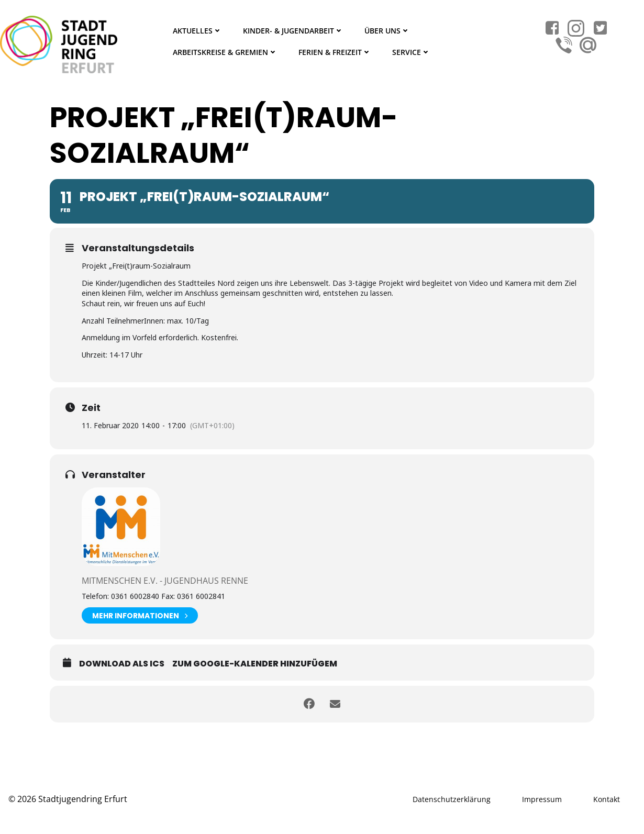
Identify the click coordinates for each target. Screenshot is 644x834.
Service (411, 52)
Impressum (542, 799)
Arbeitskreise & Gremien (225, 52)
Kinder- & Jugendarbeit (293, 31)
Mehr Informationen (140, 615)
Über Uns (387, 31)
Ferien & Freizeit (335, 52)
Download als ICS (122, 664)
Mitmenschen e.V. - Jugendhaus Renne (165, 581)
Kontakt (607, 799)
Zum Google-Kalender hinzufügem (255, 664)
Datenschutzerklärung (452, 799)
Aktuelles (197, 31)
